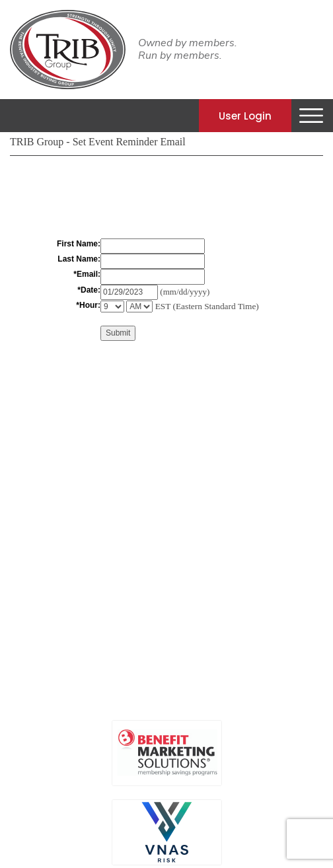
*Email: (87, 274)
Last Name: (79, 259)
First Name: (79, 244)
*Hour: (88, 305)
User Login (245, 115)
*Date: (89, 290)
